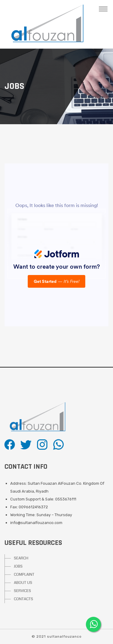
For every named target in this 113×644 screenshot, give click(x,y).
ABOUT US (23, 583)
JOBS (18, 566)
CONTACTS (24, 599)
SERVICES (22, 591)
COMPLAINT (24, 574)
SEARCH (21, 558)
